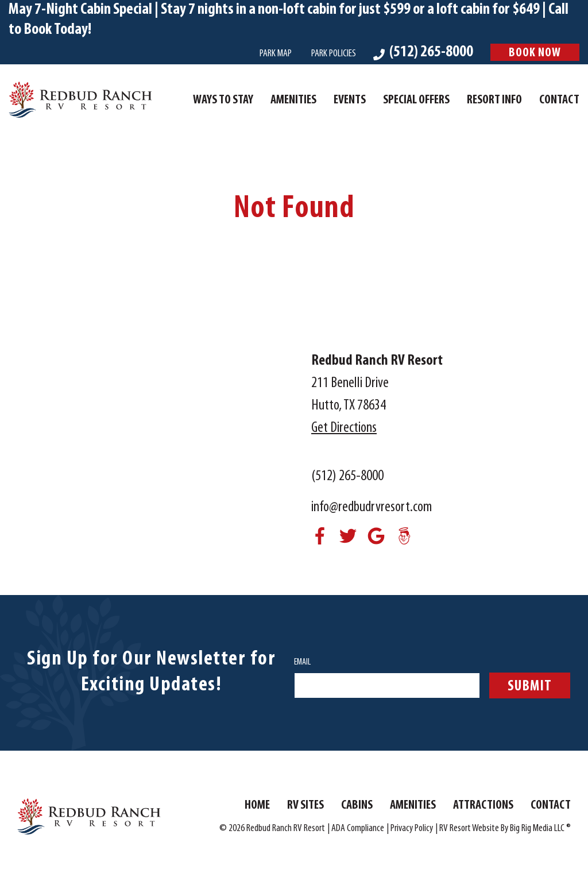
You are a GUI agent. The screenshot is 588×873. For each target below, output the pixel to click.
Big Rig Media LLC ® (540, 828)
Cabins (357, 806)
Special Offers (416, 100)
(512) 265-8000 (347, 476)
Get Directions (344, 428)
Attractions (483, 806)
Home (257, 806)
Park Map (276, 54)
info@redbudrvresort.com (372, 507)
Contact (559, 100)
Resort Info (494, 100)
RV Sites (305, 806)
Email (302, 662)
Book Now (535, 53)
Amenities (293, 100)
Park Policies (334, 54)
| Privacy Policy (410, 828)
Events (350, 100)
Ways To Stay (223, 100)
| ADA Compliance (356, 828)
